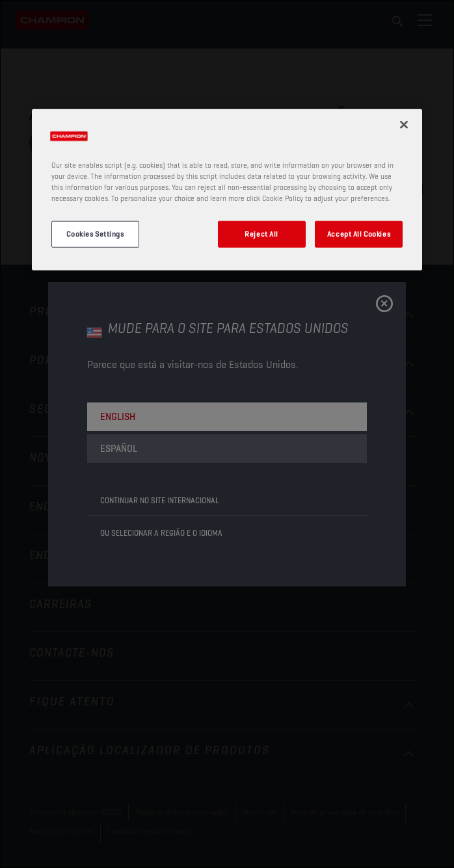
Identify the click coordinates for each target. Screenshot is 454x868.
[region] (227, 190)
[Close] (404, 125)
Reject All (261, 233)
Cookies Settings (95, 233)
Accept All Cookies (359, 233)
